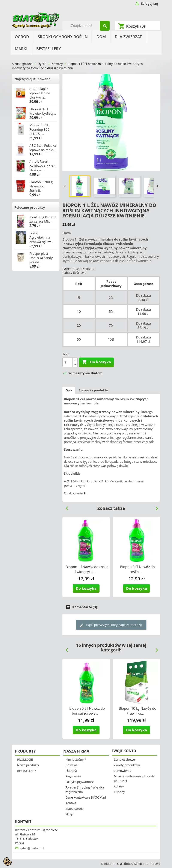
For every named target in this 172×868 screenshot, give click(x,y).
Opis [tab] (69, 390)
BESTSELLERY (49, 49)
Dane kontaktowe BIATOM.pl (86, 797)
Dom (101, 37)
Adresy (119, 786)
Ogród (22, 37)
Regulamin (73, 776)
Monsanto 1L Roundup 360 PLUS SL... (39, 129)
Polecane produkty (30, 207)
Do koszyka (96, 362)
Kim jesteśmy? (76, 759)
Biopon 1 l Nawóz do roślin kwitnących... (87, 569)
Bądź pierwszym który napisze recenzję (111, 625)
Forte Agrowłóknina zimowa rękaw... (41, 237)
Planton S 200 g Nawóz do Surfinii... (41, 186)
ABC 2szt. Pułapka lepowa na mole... (43, 148)
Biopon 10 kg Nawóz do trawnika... (138, 711)
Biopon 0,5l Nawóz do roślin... (137, 569)
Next (155, 507)
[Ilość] (68, 362)
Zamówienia (123, 771)
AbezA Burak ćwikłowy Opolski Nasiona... (42, 166)
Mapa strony (74, 809)
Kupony (119, 792)
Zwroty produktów (127, 765)
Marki (21, 49)
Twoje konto (124, 751)
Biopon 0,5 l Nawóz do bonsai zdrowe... (87, 711)
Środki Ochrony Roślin (63, 37)
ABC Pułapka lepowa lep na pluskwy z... (40, 93)
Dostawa (72, 765)
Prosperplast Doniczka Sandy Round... (41, 258)
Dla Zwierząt (128, 37)
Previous (65, 507)
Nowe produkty (28, 765)
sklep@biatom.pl (32, 848)
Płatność (71, 771)
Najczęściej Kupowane (32, 79)
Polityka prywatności (80, 782)
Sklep (69, 814)
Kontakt (71, 803)
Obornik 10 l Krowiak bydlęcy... (43, 111)
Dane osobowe (124, 759)
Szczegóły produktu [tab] (93, 390)
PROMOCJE (25, 759)
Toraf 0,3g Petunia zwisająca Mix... (43, 219)
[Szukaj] (86, 26)
